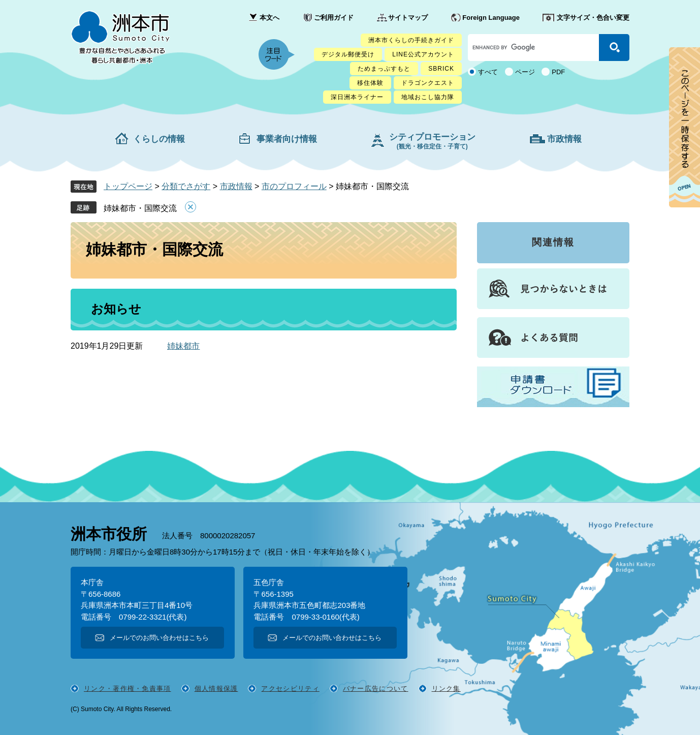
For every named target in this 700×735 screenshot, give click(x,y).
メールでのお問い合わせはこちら (159, 638)
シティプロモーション (432, 141)
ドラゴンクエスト (428, 83)
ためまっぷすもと (384, 69)
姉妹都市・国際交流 (140, 208)
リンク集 (446, 688)
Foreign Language (491, 18)
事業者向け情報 (287, 139)
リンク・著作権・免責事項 (128, 688)
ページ (525, 72)
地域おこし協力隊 (428, 97)
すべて (488, 72)
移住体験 (370, 83)
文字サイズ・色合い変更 (593, 18)
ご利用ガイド (334, 18)
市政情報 (564, 139)
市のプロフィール (294, 186)
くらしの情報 (159, 139)
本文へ (269, 18)
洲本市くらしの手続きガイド (411, 40)
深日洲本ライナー (357, 97)
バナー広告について (376, 688)
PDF (558, 72)
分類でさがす (186, 186)
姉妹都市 (183, 346)
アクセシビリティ (290, 688)
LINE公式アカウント (423, 54)
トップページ (128, 186)
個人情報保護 (216, 688)
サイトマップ (408, 18)
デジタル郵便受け (348, 54)
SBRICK (441, 69)
